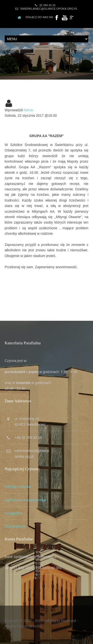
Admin (28, 110)
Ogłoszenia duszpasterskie (25, 500)
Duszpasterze (15, 526)
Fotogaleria (13, 513)
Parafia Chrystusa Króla (23, 626)
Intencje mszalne (18, 487)
